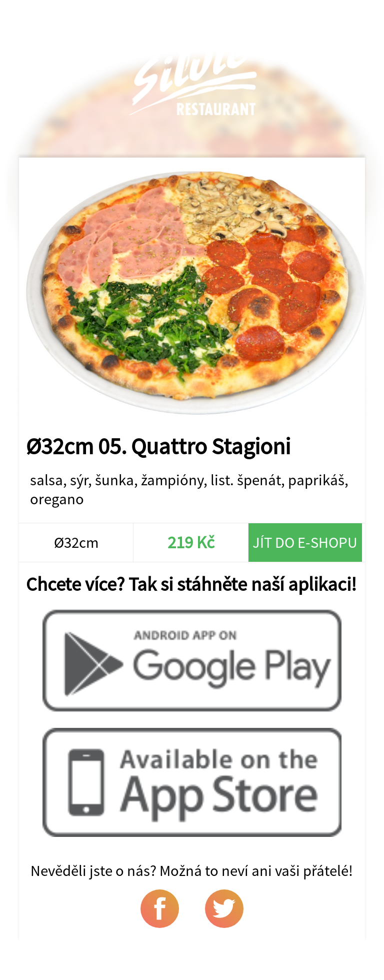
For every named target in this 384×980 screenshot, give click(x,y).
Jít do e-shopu (305, 542)
